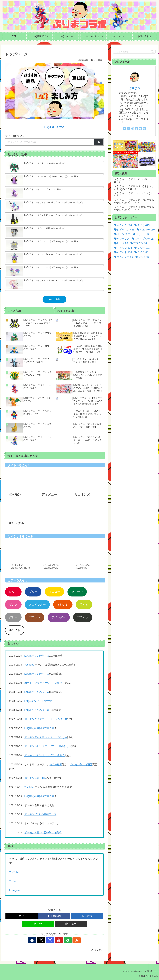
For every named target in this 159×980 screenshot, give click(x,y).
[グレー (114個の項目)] (121, 239)
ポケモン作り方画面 (81, 765)
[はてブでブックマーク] (87, 916)
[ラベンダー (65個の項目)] (123, 257)
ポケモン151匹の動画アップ (40, 814)
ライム (84, 604)
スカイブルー (37, 604)
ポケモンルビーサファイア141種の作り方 (48, 746)
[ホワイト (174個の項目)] (123, 252)
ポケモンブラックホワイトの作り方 (45, 683)
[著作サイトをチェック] (38, 940)
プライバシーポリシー (132, 971)
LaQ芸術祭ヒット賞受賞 (38, 701)
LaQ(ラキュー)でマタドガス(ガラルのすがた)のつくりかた (134, 209)
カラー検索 (56, 765)
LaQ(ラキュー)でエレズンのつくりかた (133, 195)
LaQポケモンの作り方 (37, 656)
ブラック (83, 617)
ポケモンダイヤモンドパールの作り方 (46, 719)
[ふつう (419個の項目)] (141, 225)
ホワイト (15, 630)
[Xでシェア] (21, 916)
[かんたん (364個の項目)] (123, 225)
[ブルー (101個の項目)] (141, 248)
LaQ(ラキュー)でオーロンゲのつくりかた (133, 181)
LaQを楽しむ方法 (54, 127)
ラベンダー (59, 617)
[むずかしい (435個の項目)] (124, 230)
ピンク (13, 604)
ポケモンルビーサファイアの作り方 (45, 755)
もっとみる (54, 299)
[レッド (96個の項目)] (142, 257)
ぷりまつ (134, 88)
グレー (13, 617)
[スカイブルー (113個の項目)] (143, 239)
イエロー (54, 592)
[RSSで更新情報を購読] (71, 940)
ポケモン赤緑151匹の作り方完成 (43, 833)
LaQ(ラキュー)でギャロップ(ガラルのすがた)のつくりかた (134, 202)
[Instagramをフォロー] (51, 940)
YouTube (29, 665)
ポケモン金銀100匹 (35, 778)
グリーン (77, 592)
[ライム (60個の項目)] (141, 252)
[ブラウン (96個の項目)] (138, 243)
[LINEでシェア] (38, 924)
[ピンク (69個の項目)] (121, 243)
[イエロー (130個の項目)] (145, 230)
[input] (134, 52)
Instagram (15, 890)
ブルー (33, 592)
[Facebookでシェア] (54, 916)
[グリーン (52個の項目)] (141, 234)
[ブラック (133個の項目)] (123, 248)
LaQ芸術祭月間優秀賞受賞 (39, 728)
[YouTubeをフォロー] (58, 940)
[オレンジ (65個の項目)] (122, 234)
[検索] (99, 142)
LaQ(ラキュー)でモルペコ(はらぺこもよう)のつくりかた (134, 188)
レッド (13, 592)
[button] (71, 924)
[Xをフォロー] (45, 940)
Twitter (13, 881)
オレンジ (63, 604)
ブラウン (35, 617)
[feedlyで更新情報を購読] (64, 940)
